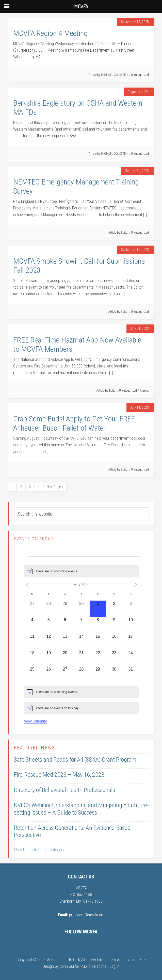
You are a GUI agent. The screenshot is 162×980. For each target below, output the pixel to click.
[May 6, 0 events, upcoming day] (65, 625)
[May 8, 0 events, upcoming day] (98, 625)
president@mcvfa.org (87, 915)
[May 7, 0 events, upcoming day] (81, 625)
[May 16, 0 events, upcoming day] (114, 642)
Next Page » (55, 487)
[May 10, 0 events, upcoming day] (131, 625)
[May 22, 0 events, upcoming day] (98, 658)
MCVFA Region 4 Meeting (50, 33)
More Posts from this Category (39, 850)
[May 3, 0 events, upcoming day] (131, 609)
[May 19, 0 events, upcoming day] (49, 658)
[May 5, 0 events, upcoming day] (49, 625)
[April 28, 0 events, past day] (49, 609)
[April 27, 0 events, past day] (32, 609)
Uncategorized (140, 75)
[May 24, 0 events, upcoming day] (131, 658)
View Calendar (35, 721)
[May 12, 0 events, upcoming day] (49, 642)
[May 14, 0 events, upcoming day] (81, 642)
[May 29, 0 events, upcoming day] (98, 674)
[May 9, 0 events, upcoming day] (114, 625)
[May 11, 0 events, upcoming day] (32, 642)
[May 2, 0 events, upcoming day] (114, 609)
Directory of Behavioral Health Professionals (64, 790)
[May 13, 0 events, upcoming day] (65, 642)
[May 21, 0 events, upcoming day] (81, 658)
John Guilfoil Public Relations (83, 966)
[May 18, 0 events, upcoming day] (32, 658)
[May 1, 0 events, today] (98, 609)
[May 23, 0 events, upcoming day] (114, 658)
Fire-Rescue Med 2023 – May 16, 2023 (59, 775)
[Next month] (136, 585)
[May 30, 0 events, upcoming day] (114, 674)
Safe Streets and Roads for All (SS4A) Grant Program (75, 760)
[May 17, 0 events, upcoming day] (131, 642)
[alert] (81, 571)
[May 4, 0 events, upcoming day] (32, 625)
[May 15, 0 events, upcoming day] (98, 642)
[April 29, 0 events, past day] (65, 609)
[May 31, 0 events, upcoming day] (131, 674)
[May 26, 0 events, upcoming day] (49, 674)
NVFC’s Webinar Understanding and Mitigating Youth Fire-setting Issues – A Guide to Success (81, 809)
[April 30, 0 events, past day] (81, 609)
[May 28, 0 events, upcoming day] (81, 674)
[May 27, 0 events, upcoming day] (65, 674)
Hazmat (144, 391)
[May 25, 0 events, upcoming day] (32, 674)
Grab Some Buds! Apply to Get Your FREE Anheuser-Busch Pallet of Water (74, 423)
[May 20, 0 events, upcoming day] (65, 658)
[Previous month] (27, 585)
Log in (115, 966)
